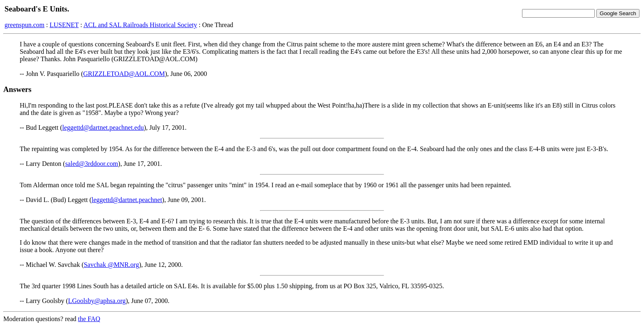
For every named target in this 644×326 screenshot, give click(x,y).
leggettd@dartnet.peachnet (127, 200)
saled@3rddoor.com (92, 164)
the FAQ (89, 319)
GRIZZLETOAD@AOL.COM (124, 74)
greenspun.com (24, 25)
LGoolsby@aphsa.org (97, 301)
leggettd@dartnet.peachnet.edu (103, 127)
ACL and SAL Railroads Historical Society (140, 25)
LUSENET (64, 25)
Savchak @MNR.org (111, 265)
